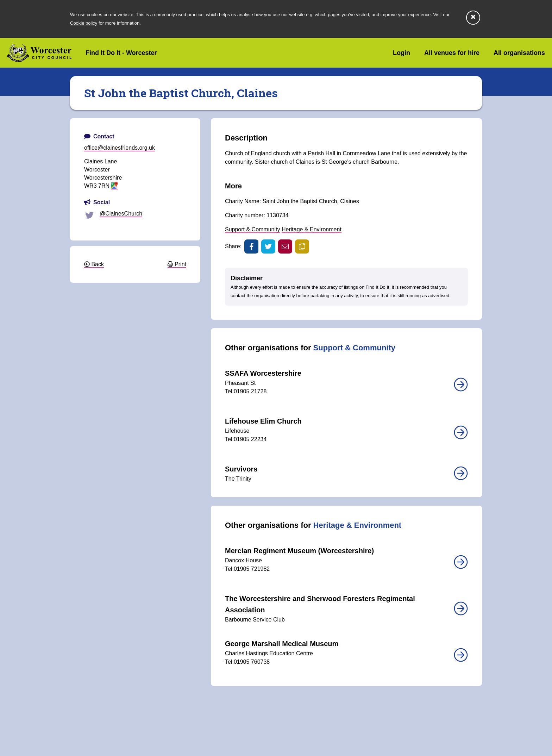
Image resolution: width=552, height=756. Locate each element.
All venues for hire (452, 53)
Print (177, 264)
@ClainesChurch (121, 214)
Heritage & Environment (312, 229)
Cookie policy (84, 23)
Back (94, 264)
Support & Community (253, 229)
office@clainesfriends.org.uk (120, 148)
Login (402, 53)
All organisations (519, 53)
